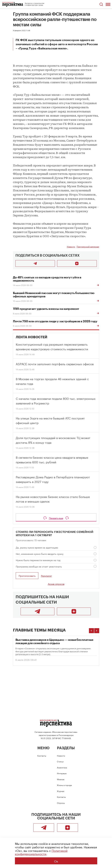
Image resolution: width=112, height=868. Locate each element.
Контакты (42, 755)
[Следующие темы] (97, 631)
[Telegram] (37, 611)
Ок (56, 861)
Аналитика (62, 767)
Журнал (61, 791)
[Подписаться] (77, 263)
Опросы (61, 803)
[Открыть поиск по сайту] (101, 4)
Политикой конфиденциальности (41, 852)
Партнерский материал (88, 246)
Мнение (61, 779)
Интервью (62, 773)
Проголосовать (27, 576)
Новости (71, 246)
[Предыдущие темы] (91, 631)
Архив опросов (56, 584)
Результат (46, 576)
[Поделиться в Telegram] (35, 263)
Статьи (60, 761)
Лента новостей (32, 337)
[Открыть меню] (108, 4)
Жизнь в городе (64, 785)
